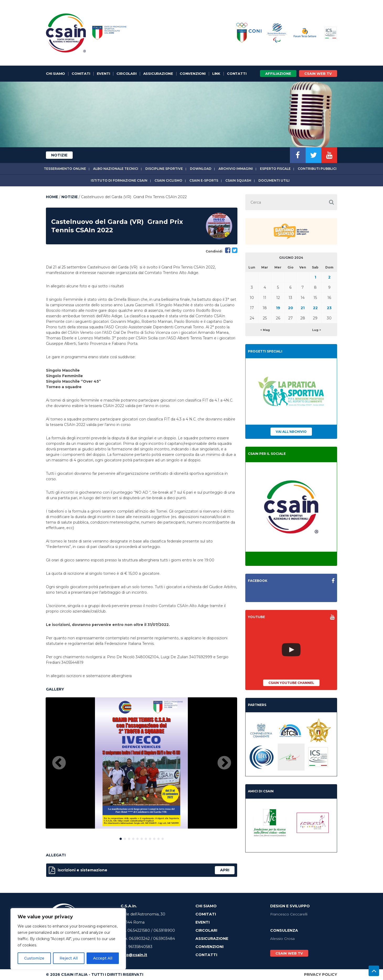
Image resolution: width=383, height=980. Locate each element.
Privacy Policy (321, 974)
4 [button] (133, 838)
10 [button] (158, 838)
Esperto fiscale (275, 169)
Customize (34, 958)
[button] (331, 202)
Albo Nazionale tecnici (116, 169)
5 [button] (137, 838)
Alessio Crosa (282, 939)
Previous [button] (59, 763)
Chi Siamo (55, 73)
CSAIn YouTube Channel (291, 683)
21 (303, 308)
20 (291, 308)
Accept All (103, 958)
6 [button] (142, 838)
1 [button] (121, 838)
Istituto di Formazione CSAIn (119, 180)
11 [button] (163, 838)
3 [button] (129, 838)
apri (225, 870)
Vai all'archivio (291, 432)
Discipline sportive (164, 169)
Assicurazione (158, 73)
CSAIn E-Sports (204, 180)
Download (201, 169)
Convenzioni (193, 73)
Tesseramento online (65, 169)
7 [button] (146, 838)
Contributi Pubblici (317, 169)
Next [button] (224, 763)
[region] (68, 939)
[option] (141, 763)
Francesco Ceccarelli (289, 914)
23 (329, 308)
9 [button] (154, 838)
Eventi (103, 73)
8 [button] (150, 838)
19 (278, 308)
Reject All (69, 958)
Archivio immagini (236, 169)
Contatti (237, 73)
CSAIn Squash (238, 180)
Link (216, 73)
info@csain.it (134, 955)
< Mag (265, 330)
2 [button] (125, 838)
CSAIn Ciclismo (168, 180)
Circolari (126, 73)
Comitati (81, 73)
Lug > (317, 330)
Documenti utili (274, 180)
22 (315, 308)
